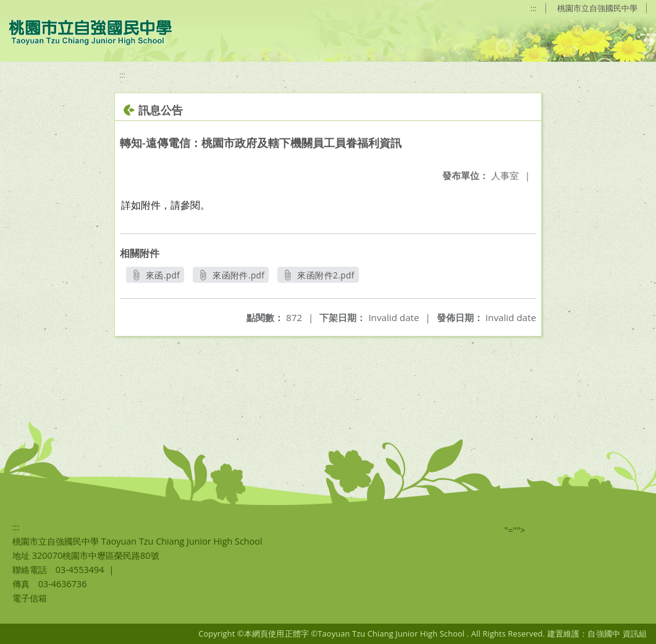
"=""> (515, 530)
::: (534, 8)
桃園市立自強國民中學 (597, 8)
